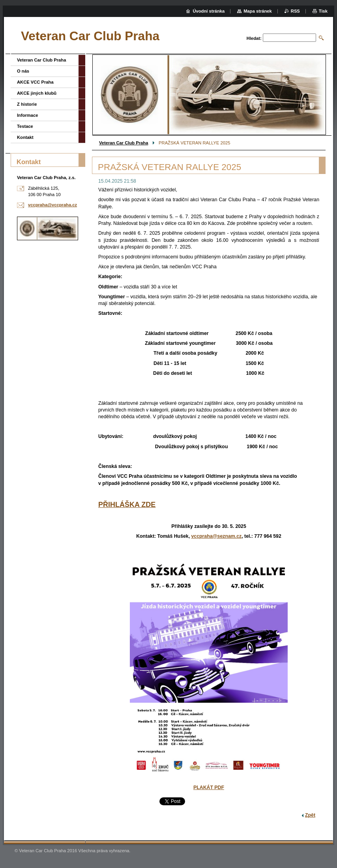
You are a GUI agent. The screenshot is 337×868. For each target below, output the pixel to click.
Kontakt (25, 137)
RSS (295, 11)
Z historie (27, 104)
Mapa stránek (258, 11)
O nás (23, 71)
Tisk (323, 11)
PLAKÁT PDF (209, 788)
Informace (27, 115)
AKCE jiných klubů (37, 93)
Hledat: (254, 38)
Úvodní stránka (209, 11)
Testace (25, 126)
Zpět (310, 815)
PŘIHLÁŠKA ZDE (127, 505)
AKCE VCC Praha (35, 82)
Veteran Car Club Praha (124, 143)
